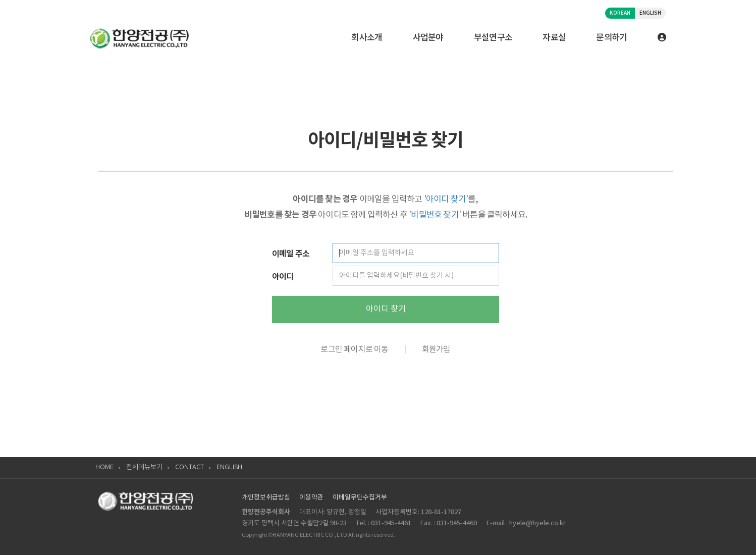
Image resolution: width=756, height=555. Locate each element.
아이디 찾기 (386, 309)
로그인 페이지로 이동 (354, 349)
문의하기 (611, 38)
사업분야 (428, 38)
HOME (104, 467)
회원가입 (436, 349)
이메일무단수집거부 (360, 498)
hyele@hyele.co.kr (537, 523)
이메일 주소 (291, 254)
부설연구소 (493, 38)
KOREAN (620, 13)
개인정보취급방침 (266, 498)
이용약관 (311, 498)
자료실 (554, 38)
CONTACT (190, 467)
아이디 (283, 277)
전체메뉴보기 (144, 467)
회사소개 (367, 38)
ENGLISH (650, 13)
